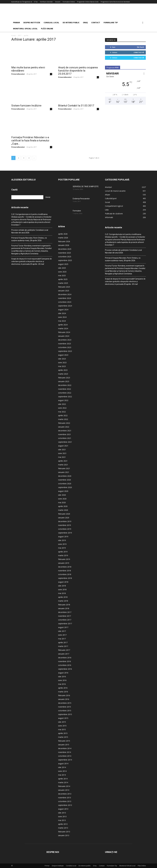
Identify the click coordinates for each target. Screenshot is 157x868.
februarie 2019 (64, 559)
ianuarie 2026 (64, 245)
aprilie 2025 (63, 279)
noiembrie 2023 (65, 344)
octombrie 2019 (65, 529)
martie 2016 (63, 692)
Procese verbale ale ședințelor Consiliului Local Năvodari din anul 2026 (30, 231)
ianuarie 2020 (64, 518)
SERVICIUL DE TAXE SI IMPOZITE (86, 187)
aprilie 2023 (63, 370)
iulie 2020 (62, 495)
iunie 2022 (62, 408)
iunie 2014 (62, 771)
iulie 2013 (62, 813)
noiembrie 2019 (65, 525)
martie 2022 (63, 419)
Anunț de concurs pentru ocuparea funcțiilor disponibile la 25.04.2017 (78, 71)
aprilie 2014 (63, 779)
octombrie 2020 (65, 484)
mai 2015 (62, 729)
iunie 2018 (62, 589)
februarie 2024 (64, 332)
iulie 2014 (62, 767)
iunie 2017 (62, 635)
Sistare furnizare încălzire (26, 106)
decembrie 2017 (65, 612)
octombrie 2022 (65, 393)
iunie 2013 (62, 816)
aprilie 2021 (63, 461)
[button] (143, 23)
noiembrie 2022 (65, 389)
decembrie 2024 (65, 294)
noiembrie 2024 (65, 298)
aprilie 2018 (63, 597)
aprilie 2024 (63, 325)
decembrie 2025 (65, 249)
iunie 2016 (62, 680)
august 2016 (63, 673)
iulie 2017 (62, 631)
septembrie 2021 (65, 442)
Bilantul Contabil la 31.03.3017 (76, 106)
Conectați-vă (139, 52)
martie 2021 (63, 465)
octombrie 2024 (65, 302)
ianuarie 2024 (64, 336)
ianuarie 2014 (64, 790)
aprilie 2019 (63, 552)
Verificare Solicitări (46, 2)
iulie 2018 (62, 586)
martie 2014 (63, 782)
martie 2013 (63, 828)
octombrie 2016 (65, 665)
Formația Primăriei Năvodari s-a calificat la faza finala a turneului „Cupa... (30, 140)
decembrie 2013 (65, 794)
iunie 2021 (62, 453)
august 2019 (63, 537)
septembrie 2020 (65, 487)
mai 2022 (62, 412)
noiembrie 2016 (65, 661)
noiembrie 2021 (65, 434)
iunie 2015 (62, 726)
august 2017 (63, 627)
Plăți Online (47, 29)
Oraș (85, 23)
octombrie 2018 (65, 574)
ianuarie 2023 (64, 381)
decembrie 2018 (65, 567)
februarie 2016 (64, 695)
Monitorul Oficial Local (25, 29)
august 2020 (63, 491)
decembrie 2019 (65, 521)
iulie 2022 (62, 404)
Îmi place (141, 47)
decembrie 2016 (65, 658)
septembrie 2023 (65, 351)
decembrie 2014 (65, 748)
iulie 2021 (62, 450)
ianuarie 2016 (64, 699)
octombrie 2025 (65, 257)
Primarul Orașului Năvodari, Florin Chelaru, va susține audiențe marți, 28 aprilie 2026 (29, 239)
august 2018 (63, 582)
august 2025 (63, 264)
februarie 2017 (64, 650)
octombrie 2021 (65, 438)
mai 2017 (62, 639)
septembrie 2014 (65, 760)
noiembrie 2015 (65, 707)
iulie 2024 (62, 313)
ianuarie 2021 (64, 472)
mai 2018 (62, 593)
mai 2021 (62, 457)
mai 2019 (62, 548)
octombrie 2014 (65, 756)
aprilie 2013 (63, 824)
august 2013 (63, 809)
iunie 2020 (62, 499)
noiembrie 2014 (65, 752)
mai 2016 (62, 684)
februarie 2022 (64, 423)
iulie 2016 (62, 677)
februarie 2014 (64, 786)
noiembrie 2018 (65, 571)
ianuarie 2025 (64, 291)
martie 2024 (63, 328)
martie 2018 (63, 601)
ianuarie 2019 (64, 563)
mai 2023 (62, 366)
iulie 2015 (62, 722)
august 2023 (63, 355)
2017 (20, 35)
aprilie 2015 (63, 733)
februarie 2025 (64, 287)
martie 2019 (63, 555)
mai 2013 (62, 820)
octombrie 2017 (65, 620)
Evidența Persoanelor (81, 199)
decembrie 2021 (65, 431)
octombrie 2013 (65, 801)
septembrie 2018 (65, 578)
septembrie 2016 (65, 669)
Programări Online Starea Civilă (88, 2)
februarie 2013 (64, 832)
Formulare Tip (111, 23)
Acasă (13, 35)
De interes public (71, 23)
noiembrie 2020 (65, 480)
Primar (16, 23)
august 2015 (63, 718)
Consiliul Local (51, 23)
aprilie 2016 (63, 688)
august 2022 (63, 400)
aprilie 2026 (63, 234)
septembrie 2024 (65, 306)
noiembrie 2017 (65, 616)
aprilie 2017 (63, 642)
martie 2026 (63, 238)
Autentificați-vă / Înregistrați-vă (22, 2)
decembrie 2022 (65, 385)
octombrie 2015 (65, 711)
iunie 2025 (62, 272)
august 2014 (63, 764)
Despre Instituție (32, 23)
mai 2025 (62, 275)
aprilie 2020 (63, 506)
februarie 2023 (64, 378)
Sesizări (58, 2)
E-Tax (36, 2)
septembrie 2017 (65, 624)
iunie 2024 (62, 317)
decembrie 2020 (65, 476)
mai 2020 (62, 502)
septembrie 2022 (65, 397)
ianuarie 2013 (64, 835)
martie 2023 (63, 374)
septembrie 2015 (65, 714)
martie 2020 (63, 510)
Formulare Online (69, 2)
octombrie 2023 (65, 347)
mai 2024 (62, 321)
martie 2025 (63, 283)
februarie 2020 (64, 514)
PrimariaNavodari (18, 74)
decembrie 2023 (65, 340)
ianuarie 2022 (64, 427)
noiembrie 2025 (65, 253)
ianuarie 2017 (64, 654)
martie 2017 (63, 646)
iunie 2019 (62, 544)
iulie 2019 (62, 540)
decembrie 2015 (65, 703)
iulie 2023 (62, 359)
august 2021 (63, 446)
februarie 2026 (64, 241)
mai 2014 (62, 775)
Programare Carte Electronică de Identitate (115, 2)
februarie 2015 (64, 741)
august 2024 (63, 310)
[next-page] (34, 158)
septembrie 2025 (65, 260)
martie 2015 (63, 737)
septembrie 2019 (65, 533)
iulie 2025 (62, 268)
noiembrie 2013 (65, 798)
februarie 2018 (64, 605)
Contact (96, 23)
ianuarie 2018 (64, 608)
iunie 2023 (62, 362)
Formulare (77, 211)
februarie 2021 (64, 468)
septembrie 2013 (65, 805)
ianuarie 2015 (64, 745)
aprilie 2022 (63, 415)
